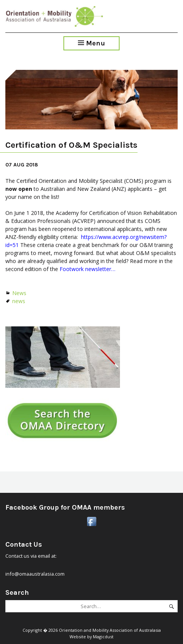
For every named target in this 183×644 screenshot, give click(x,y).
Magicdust (103, 637)
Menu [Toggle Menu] (91, 43)
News (19, 293)
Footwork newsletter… (87, 269)
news (19, 301)
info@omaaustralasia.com (35, 574)
